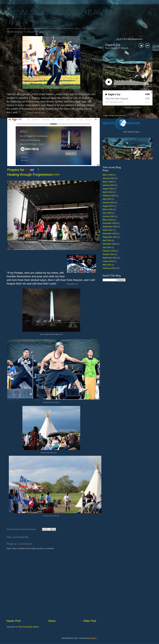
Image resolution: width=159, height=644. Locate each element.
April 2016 (107, 240)
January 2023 (109, 202)
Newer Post (14, 621)
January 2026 (109, 178)
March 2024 (108, 192)
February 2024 (109, 196)
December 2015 (110, 244)
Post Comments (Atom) (29, 627)
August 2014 (108, 261)
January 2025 (109, 185)
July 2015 (107, 247)
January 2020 (109, 216)
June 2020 (107, 213)
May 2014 (107, 265)
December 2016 (110, 233)
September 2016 (110, 237)
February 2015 (109, 251)
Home (52, 621)
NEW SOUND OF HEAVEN (61, 13)
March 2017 (108, 230)
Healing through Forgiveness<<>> (33, 174)
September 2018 (110, 227)
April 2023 (107, 199)
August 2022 (108, 206)
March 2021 (108, 209)
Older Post (90, 621)
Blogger (93, 638)
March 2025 (108, 182)
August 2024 (108, 189)
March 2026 (108, 175)
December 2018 (110, 223)
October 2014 (109, 254)
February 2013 (109, 268)
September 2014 (110, 258)
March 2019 (108, 220)
